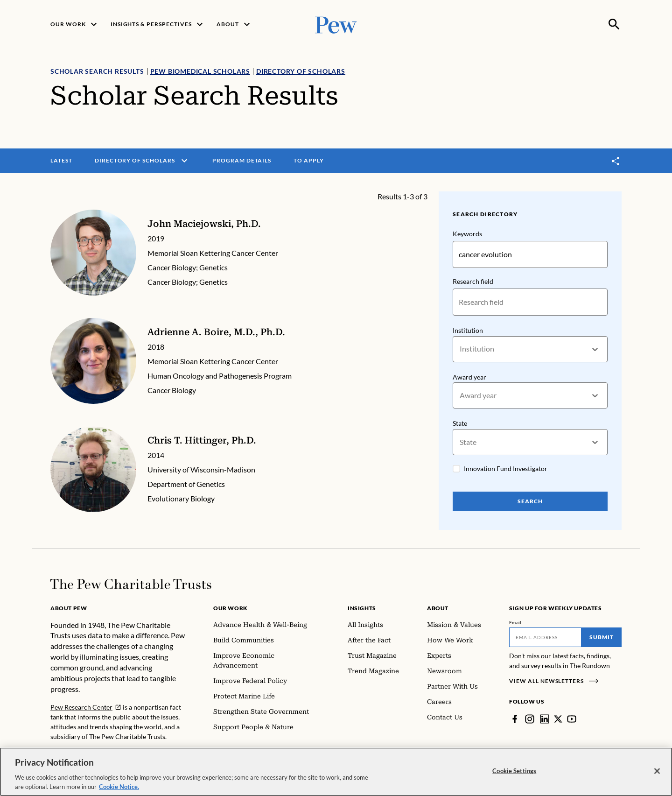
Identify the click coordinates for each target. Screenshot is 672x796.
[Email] (545, 637)
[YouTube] (572, 719)
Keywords (467, 234)
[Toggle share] (616, 161)
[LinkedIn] (545, 719)
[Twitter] (558, 719)
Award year (469, 377)
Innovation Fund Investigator (506, 468)
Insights (362, 608)
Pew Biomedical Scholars (200, 71)
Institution (468, 330)
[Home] (131, 584)
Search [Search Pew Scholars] (530, 501)
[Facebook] (515, 719)
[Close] (657, 775)
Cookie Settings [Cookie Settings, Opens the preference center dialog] (514, 775)
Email (515, 622)
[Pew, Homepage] (336, 24)
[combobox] (460, 349)
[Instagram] (530, 719)
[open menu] (184, 161)
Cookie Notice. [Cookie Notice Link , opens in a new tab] (119, 791)
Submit (602, 637)
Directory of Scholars (301, 71)
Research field (473, 281)
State (460, 424)
